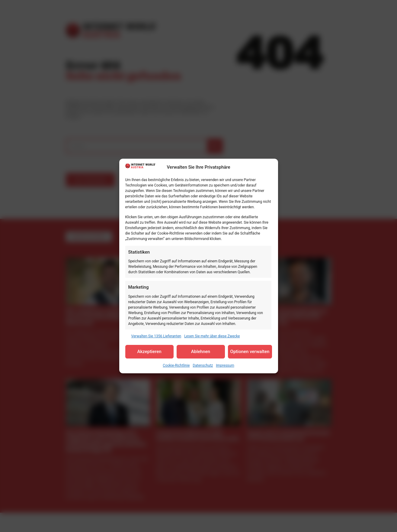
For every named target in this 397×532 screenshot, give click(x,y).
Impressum (225, 365)
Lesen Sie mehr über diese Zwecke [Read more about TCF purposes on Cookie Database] (212, 336)
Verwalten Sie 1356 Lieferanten (156, 336)
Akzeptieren (149, 352)
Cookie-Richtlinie (176, 365)
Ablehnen (201, 352)
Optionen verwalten (250, 352)
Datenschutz (203, 365)
